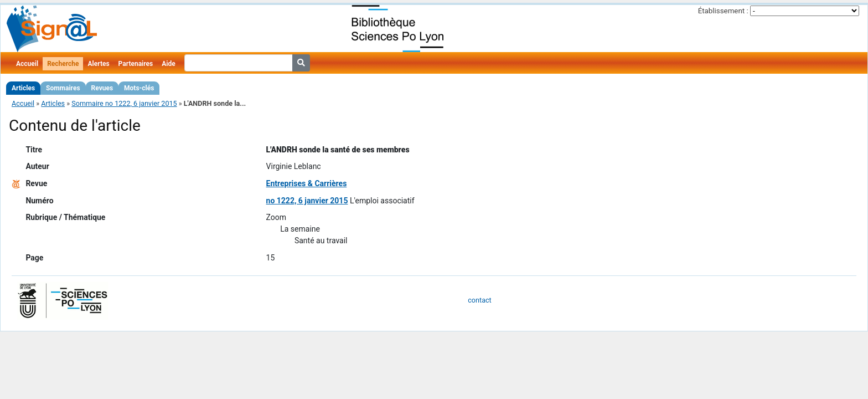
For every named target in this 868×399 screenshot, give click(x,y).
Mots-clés (139, 88)
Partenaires (136, 64)
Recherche (63, 64)
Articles (23, 88)
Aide (168, 64)
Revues (102, 88)
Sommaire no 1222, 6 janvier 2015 (124, 103)
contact (479, 300)
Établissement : (723, 11)
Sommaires (63, 88)
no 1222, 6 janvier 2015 (307, 201)
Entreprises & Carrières (307, 183)
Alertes (98, 64)
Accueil (27, 64)
